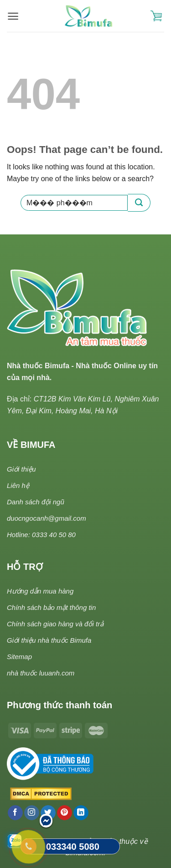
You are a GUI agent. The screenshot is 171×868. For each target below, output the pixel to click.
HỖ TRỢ (25, 567)
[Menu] (13, 16)
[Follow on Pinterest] (65, 813)
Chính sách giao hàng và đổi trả (55, 624)
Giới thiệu (21, 469)
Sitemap (19, 657)
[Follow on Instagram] (32, 813)
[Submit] (139, 203)
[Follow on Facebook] (15, 813)
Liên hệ (18, 485)
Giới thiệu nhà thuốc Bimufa (49, 640)
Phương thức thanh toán (60, 705)
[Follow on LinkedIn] (81, 813)
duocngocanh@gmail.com (47, 518)
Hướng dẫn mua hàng (40, 591)
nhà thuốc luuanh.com (41, 673)
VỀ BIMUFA (31, 445)
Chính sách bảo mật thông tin (51, 607)
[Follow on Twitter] (48, 813)
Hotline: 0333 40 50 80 (41, 535)
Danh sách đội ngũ (36, 502)
